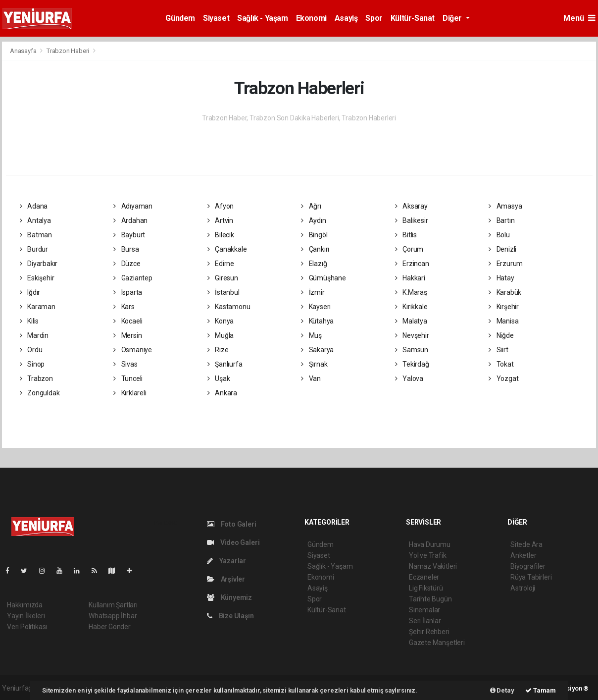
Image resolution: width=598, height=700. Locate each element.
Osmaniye (133, 350)
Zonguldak (40, 393)
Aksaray (411, 206)
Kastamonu (229, 307)
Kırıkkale (411, 307)
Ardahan (130, 220)
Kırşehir (504, 307)
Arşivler (226, 579)
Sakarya (317, 350)
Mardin (34, 335)
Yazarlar (226, 561)
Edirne (221, 264)
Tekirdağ (412, 364)
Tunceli (128, 378)
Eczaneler (424, 577)
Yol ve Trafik (428, 555)
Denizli (502, 249)
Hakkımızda (25, 605)
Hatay (501, 278)
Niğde (501, 335)
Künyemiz (229, 597)
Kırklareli (130, 393)
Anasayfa (24, 51)
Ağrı (311, 206)
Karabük (505, 292)
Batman (36, 235)
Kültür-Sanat (413, 18)
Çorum (409, 249)
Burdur (34, 249)
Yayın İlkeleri (26, 616)
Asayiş (346, 18)
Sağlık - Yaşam (262, 18)
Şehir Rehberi (429, 632)
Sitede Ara (526, 544)
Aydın (314, 220)
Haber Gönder (110, 627)
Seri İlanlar (425, 621)
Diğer (453, 18)
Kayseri (316, 307)
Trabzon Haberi (68, 51)
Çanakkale (227, 249)
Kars (124, 307)
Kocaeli (128, 321)
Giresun (223, 278)
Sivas (125, 364)
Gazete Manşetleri (437, 643)
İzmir (313, 292)
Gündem (180, 18)
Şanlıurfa (225, 364)
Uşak (219, 378)
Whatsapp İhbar (113, 616)
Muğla (221, 335)
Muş (311, 335)
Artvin (220, 220)
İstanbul (224, 292)
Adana (34, 206)
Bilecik (221, 235)
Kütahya (317, 321)
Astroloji (523, 588)
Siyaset (216, 18)
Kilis (29, 321)
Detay (502, 690)
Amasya (505, 206)
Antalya (35, 220)
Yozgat (503, 378)
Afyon (221, 206)
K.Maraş (411, 292)
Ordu (31, 350)
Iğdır (30, 292)
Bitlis (406, 235)
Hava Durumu (430, 544)
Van (311, 378)
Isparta (128, 292)
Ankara (222, 393)
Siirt (498, 350)
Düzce (127, 264)
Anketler (523, 555)
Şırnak (314, 364)
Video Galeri (233, 542)
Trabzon (36, 378)
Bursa (126, 249)
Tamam (541, 690)
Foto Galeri (232, 524)
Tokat (501, 364)
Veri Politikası (27, 627)
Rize (218, 350)
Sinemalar (424, 610)
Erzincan (412, 264)
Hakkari (410, 278)
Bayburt (129, 235)
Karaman (38, 307)
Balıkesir (412, 220)
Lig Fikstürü (426, 588)
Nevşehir (412, 335)
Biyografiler (528, 566)
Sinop (32, 364)
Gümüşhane (324, 278)
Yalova (409, 378)
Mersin (127, 335)
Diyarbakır (39, 264)
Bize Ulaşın (230, 616)
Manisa (503, 321)
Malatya (411, 321)
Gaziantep (133, 278)
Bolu (499, 235)
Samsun (412, 350)
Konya (221, 321)
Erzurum (506, 264)
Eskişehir (37, 278)
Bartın (501, 220)
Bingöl (314, 235)
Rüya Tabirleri (531, 577)
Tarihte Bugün (430, 599)
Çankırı (315, 249)
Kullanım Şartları (113, 605)
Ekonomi (311, 18)
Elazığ (314, 264)
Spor (374, 18)
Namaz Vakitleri (433, 566)
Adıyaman (133, 206)
